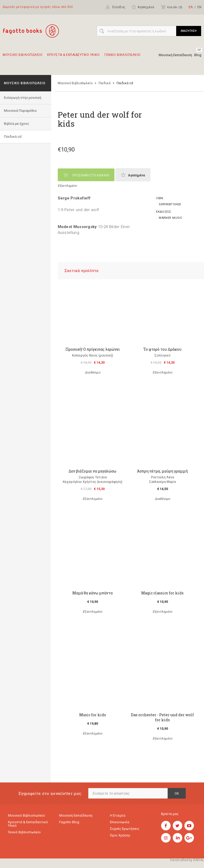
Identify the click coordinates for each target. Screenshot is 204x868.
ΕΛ (191, 7)
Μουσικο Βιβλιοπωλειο (23, 57)
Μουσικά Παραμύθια (20, 111)
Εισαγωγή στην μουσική (23, 98)
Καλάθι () (171, 7)
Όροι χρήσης (120, 835)
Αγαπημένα (143, 7)
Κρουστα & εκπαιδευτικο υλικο (73, 57)
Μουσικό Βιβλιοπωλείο (75, 83)
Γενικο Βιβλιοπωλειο (123, 57)
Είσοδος (115, 7)
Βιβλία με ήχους (17, 124)
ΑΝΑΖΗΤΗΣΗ (189, 31)
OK (177, 794)
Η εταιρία (118, 815)
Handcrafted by (187, 860)
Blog (198, 55)
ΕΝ (199, 7)
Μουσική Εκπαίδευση (175, 55)
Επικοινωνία (120, 822)
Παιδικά (105, 83)
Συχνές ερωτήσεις (125, 829)
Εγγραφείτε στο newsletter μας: (50, 793)
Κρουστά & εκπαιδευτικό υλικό (28, 824)
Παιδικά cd (13, 137)
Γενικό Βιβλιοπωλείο (24, 832)
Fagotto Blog (69, 822)
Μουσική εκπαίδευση (76, 815)
